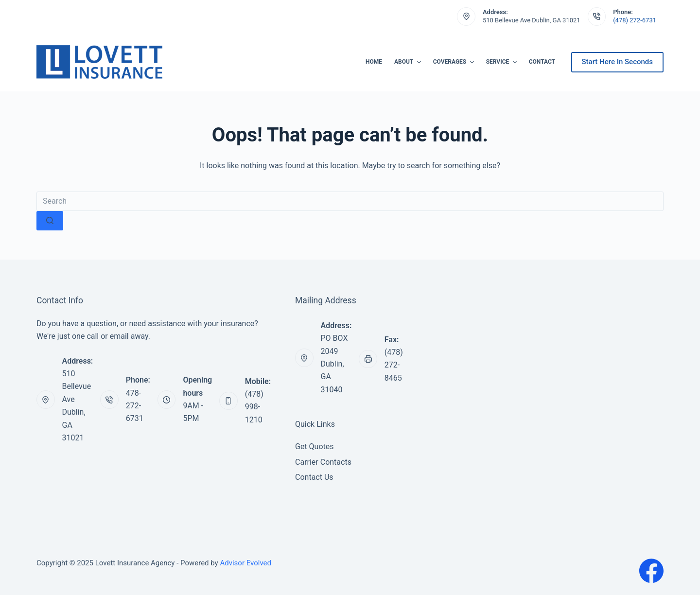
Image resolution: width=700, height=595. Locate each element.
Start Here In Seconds (617, 62)
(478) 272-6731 (635, 20)
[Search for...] (350, 201)
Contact (542, 62)
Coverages (455, 62)
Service (503, 62)
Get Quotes (315, 446)
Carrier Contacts (323, 462)
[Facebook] (651, 571)
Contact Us (314, 477)
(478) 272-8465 (394, 365)
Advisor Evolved (245, 563)
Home (374, 62)
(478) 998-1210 (254, 407)
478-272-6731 (135, 406)
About (409, 62)
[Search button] (50, 221)
